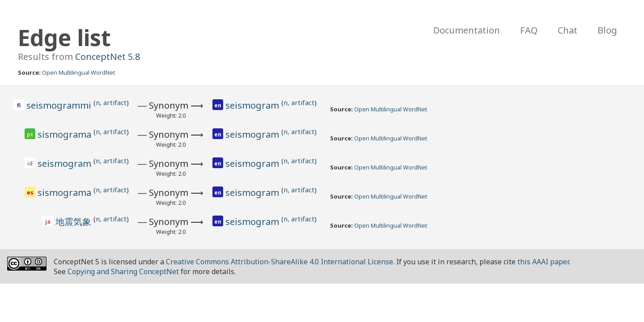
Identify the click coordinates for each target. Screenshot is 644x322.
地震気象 (74, 222)
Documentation (467, 30)
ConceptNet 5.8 (108, 57)
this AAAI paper (543, 262)
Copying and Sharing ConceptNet (123, 271)
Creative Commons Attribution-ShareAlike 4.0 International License (280, 262)
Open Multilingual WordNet (78, 72)
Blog (607, 30)
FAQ (529, 30)
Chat (568, 30)
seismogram (253, 105)
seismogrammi (60, 105)
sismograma (66, 134)
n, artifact (111, 102)
